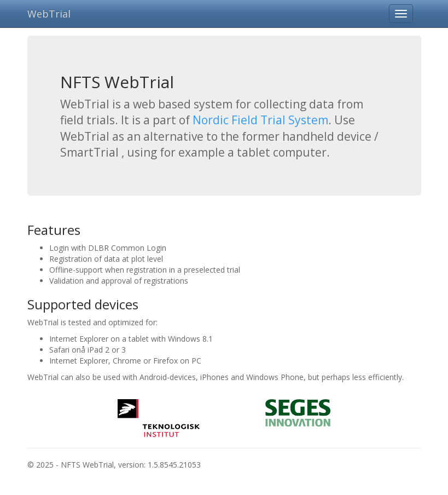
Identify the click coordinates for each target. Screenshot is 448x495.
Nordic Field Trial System (260, 120)
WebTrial (49, 14)
